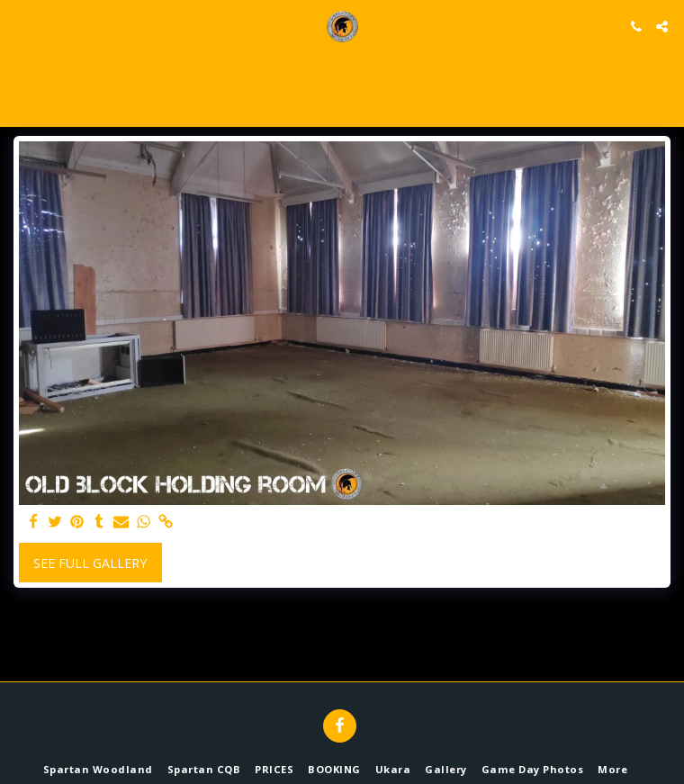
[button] (20, 26)
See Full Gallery (90, 563)
